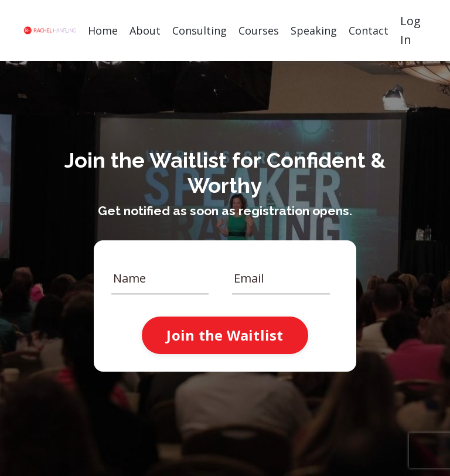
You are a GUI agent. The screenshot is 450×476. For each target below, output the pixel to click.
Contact (369, 30)
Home (103, 30)
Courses (259, 30)
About (145, 30)
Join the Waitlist (225, 335)
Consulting (200, 30)
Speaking (314, 30)
